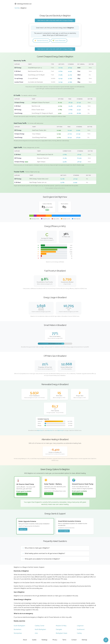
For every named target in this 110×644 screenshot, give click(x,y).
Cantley (79, 633)
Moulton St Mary (61, 626)
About (25, 640)
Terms (64, 640)
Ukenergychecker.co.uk (23, 4)
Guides (34, 640)
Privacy (55, 640)
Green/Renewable (61, 41)
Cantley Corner (40, 626)
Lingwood (80, 626)
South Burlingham (19, 626)
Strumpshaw (18, 633)
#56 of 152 (60, 431)
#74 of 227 (50, 431)
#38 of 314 (40, 431)
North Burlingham (40, 630)
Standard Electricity (42, 41)
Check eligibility (64, 531)
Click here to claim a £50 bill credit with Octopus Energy (55, 20)
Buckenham (18, 630)
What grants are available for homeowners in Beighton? (42, 559)
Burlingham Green (62, 633)
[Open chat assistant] (106, 640)
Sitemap (84, 640)
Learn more (49, 494)
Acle (36, 633)
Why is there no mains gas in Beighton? (37, 548)
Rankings (44, 640)
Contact (74, 640)
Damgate (59, 630)
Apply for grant (22, 494)
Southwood (81, 630)
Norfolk (17, 8)
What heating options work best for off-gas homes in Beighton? (45, 554)
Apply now (23, 529)
